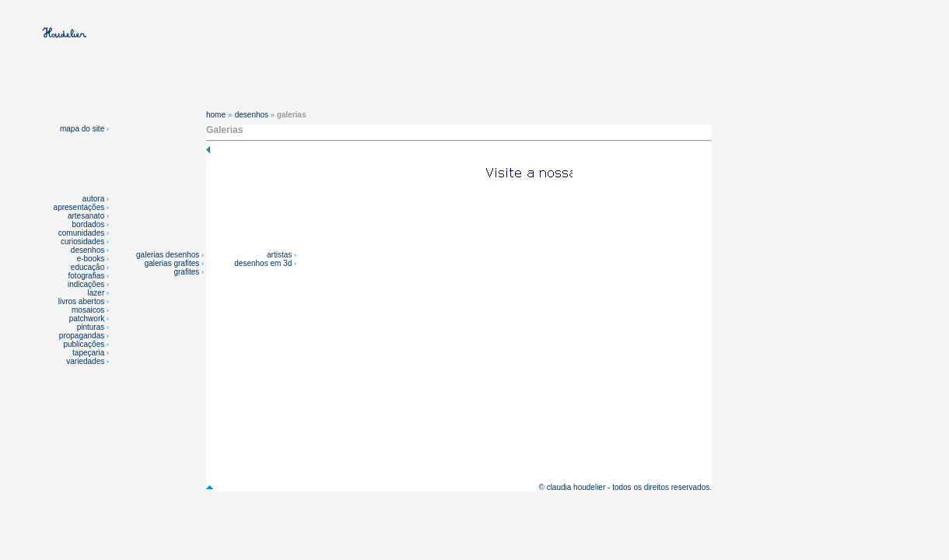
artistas (280, 255)
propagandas (82, 336)
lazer (96, 293)
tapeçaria (88, 353)
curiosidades (82, 241)
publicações (85, 344)
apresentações (79, 207)
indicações (86, 284)
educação (88, 267)
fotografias (87, 276)
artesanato (86, 216)
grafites (187, 272)
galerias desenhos (169, 255)
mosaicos (89, 310)
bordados (89, 224)
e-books (91, 259)
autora (93, 199)
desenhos (88, 250)
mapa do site (84, 129)
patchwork (88, 318)
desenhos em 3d (264, 263)
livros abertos (81, 301)
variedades (86, 361)
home (216, 115)
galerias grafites (173, 263)
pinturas (92, 327)
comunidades (81, 233)
